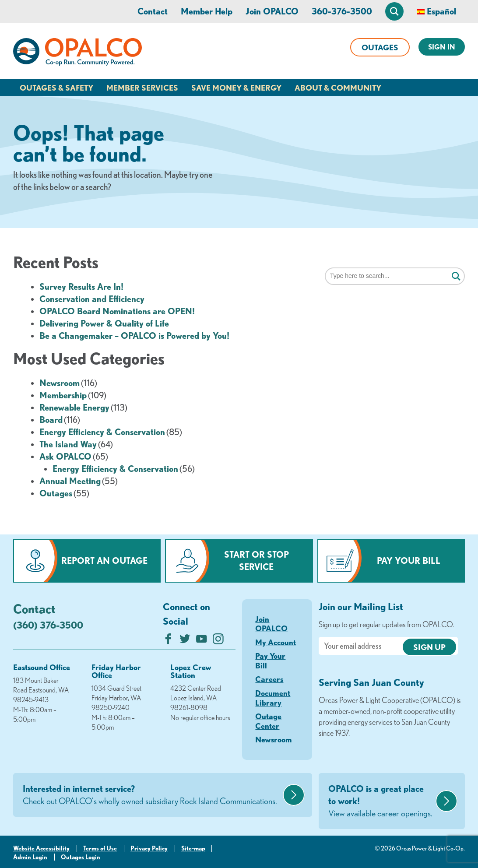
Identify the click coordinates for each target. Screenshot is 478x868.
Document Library (273, 698)
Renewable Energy (74, 407)
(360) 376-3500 (48, 625)
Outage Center (268, 721)
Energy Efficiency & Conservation (102, 432)
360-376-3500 (342, 11)
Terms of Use (100, 848)
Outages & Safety (56, 88)
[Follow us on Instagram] (218, 641)
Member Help (207, 11)
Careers (269, 679)
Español (441, 11)
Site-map (193, 848)
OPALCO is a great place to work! (381, 801)
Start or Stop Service (257, 561)
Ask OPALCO (65, 456)
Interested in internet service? (152, 795)
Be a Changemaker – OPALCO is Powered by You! (134, 336)
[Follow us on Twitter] (185, 641)
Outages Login (81, 857)
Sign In (442, 47)
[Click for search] (456, 277)
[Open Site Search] (394, 11)
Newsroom (60, 383)
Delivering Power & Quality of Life (104, 323)
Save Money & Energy (236, 88)
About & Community (338, 88)
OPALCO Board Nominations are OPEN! (117, 311)
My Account (276, 642)
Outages (380, 47)
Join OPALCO (272, 11)
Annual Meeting (70, 481)
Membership (63, 395)
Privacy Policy (149, 848)
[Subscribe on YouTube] (202, 641)
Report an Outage (104, 561)
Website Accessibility (41, 848)
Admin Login (30, 857)
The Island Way (68, 444)
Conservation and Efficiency (92, 299)
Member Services (142, 88)
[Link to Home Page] (77, 53)
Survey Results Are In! (81, 286)
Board (51, 420)
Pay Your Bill (409, 561)
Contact (153, 11)
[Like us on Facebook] (168, 641)
